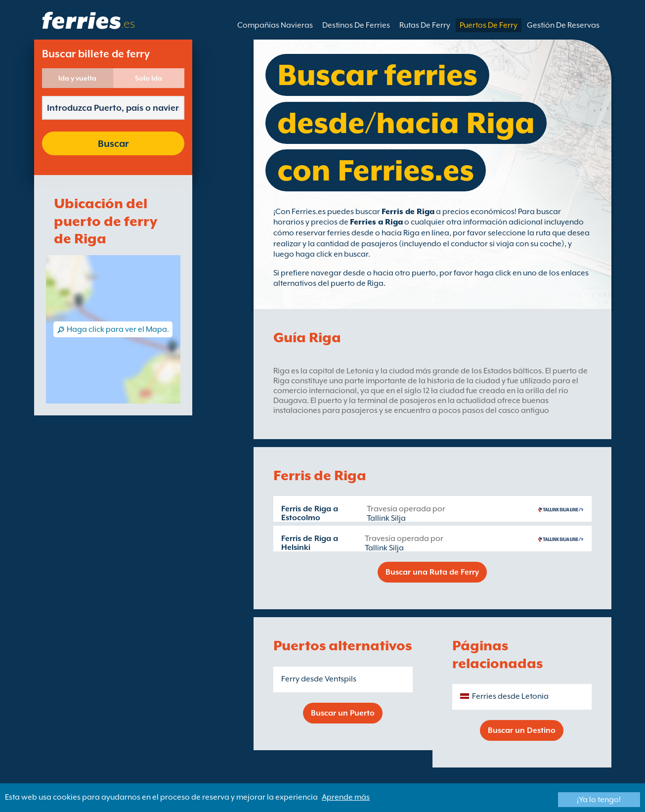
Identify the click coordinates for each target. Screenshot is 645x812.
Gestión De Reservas (563, 25)
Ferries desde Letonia (510, 696)
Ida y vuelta (77, 78)
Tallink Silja (386, 518)
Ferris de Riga (408, 212)
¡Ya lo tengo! (599, 800)
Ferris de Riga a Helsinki (310, 543)
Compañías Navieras (275, 25)
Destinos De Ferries (356, 25)
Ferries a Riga (376, 222)
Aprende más (346, 797)
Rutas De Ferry (425, 25)
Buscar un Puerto (343, 713)
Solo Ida (149, 78)
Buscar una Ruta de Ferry (432, 572)
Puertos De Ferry (489, 25)
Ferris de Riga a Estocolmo (310, 513)
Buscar (113, 143)
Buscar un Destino (522, 730)
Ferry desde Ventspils (319, 679)
